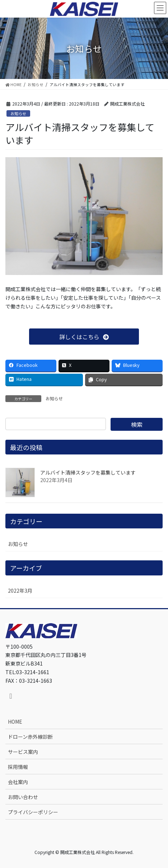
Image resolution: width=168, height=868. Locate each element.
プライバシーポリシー (33, 812)
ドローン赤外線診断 (30, 737)
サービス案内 (23, 752)
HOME (15, 722)
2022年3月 (20, 591)
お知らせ (18, 113)
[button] (84, 337)
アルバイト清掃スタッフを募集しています (88, 472)
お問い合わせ (23, 797)
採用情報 (18, 767)
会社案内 (18, 782)
